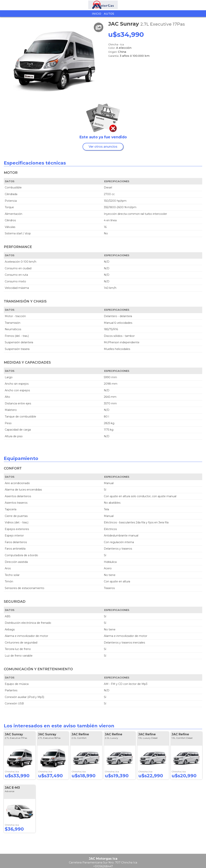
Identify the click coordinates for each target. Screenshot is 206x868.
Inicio (97, 14)
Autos (109, 14)
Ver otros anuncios (103, 147)
